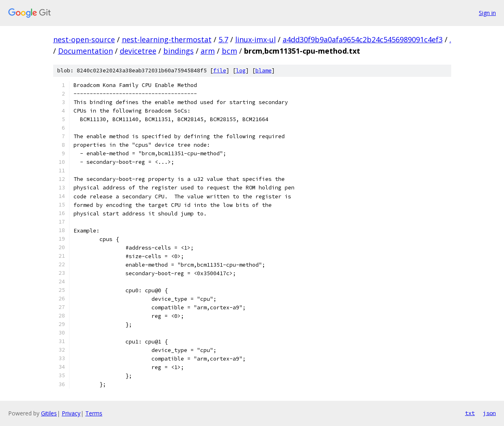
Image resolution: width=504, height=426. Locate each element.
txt (470, 413)
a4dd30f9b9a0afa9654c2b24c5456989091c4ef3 (363, 39)
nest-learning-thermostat (167, 39)
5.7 (223, 39)
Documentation (85, 51)
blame (264, 71)
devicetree (138, 51)
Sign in (487, 13)
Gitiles (49, 413)
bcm (229, 51)
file (220, 71)
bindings (178, 51)
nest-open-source (84, 39)
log (241, 71)
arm (208, 51)
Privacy (71, 413)
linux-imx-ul (255, 39)
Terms (94, 413)
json (489, 413)
